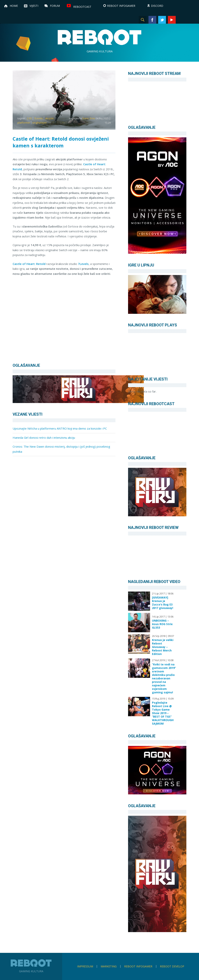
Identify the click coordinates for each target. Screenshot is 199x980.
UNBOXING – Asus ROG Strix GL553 (162, 624)
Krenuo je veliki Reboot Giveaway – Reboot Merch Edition (163, 647)
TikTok (191, 20)
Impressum (85, 966)
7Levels (38, 118)
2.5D (29, 118)
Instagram (182, 20)
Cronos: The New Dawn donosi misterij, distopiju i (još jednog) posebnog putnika (61, 449)
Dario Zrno (89, 118)
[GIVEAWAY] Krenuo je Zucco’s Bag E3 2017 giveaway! (163, 603)
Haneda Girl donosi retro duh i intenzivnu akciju (44, 438)
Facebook (152, 20)
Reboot (99, 37)
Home (14, 6)
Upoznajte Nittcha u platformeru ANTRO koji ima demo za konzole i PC (60, 428)
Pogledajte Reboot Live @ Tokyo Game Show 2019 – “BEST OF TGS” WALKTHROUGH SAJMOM (163, 713)
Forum (55, 6)
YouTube (172, 20)
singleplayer (40, 123)
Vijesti (34, 6)
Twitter (162, 20)
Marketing (109, 966)
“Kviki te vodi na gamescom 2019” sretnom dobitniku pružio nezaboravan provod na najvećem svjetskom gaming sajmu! (164, 678)
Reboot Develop (172, 966)
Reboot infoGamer (138, 966)
